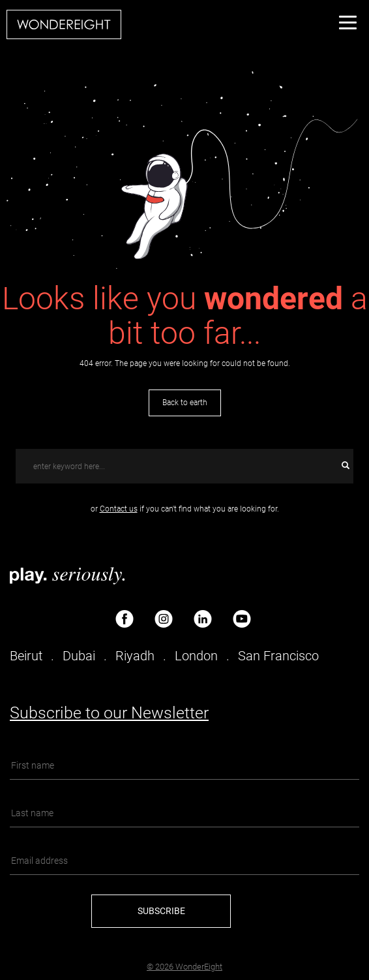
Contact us (119, 509)
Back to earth (185, 403)
